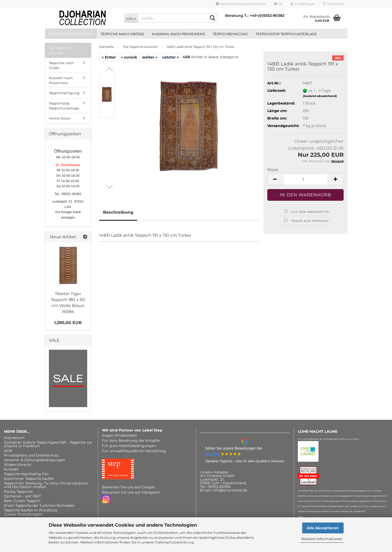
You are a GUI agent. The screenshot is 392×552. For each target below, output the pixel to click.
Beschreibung (118, 212)
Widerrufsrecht (18, 465)
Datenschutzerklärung (175, 542)
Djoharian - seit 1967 (22, 496)
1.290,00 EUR (68, 323)
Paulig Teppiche (18, 491)
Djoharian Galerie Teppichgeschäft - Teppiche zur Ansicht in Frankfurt (48, 444)
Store (301, 517)
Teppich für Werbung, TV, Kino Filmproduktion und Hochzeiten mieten (46, 485)
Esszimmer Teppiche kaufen (29, 479)
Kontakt (11, 469)
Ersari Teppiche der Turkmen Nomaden (39, 505)
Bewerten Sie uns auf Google (128, 487)
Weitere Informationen (322, 539)
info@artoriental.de (230, 490)
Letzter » (171, 57)
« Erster (109, 57)
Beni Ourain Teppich (22, 501)
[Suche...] (131, 18)
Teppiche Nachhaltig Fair (26, 474)
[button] (278, 4)
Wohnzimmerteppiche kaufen (241, 4)
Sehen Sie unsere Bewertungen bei (234, 448)
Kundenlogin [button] (303, 4)
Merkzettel (333, 4)
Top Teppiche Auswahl (71, 34)
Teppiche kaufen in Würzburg (31, 510)
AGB (8, 451)
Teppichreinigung (230, 34)
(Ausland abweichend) (320, 96)
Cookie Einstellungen (23, 514)
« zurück (129, 57)
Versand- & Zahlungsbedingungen (35, 460)
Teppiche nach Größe (122, 34)
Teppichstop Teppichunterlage (286, 34)
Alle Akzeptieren (323, 528)
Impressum (14, 438)
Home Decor (60, 118)
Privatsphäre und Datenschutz (31, 455)
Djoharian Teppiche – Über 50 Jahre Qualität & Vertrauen (245, 461)
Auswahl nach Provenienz (178, 34)
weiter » (150, 57)
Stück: (273, 170)
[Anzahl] (305, 179)
